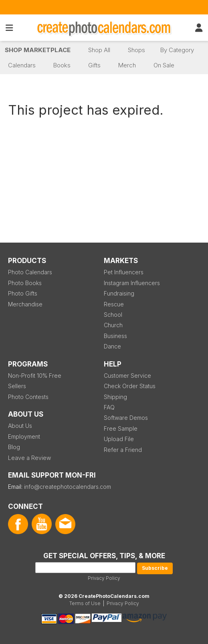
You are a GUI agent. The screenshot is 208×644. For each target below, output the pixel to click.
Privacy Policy (104, 578)
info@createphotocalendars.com (68, 487)
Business (115, 336)
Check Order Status (130, 386)
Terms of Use (85, 603)
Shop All (99, 50)
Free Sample (121, 428)
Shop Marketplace (38, 50)
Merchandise (25, 304)
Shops (136, 50)
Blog (14, 447)
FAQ (109, 407)
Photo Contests (28, 397)
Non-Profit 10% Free (35, 376)
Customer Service (127, 376)
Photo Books (25, 283)
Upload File (119, 439)
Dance (112, 346)
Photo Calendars (30, 272)
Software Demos (126, 418)
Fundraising (119, 293)
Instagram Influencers (132, 283)
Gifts (94, 65)
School (113, 315)
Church (113, 325)
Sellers (17, 386)
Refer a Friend (123, 450)
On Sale (164, 65)
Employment (24, 436)
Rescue (114, 304)
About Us (20, 426)
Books (62, 65)
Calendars (22, 65)
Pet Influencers (124, 272)
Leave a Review (29, 458)
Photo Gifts (23, 293)
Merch (127, 65)
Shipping (115, 397)
